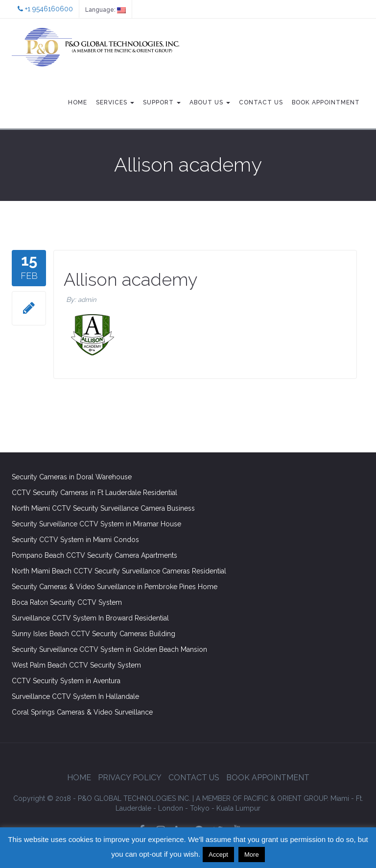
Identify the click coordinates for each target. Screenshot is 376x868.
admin (87, 300)
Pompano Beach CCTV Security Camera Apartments (94, 555)
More (252, 855)
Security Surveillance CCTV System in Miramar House (96, 524)
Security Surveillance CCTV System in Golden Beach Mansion (109, 649)
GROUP (262, 798)
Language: (106, 10)
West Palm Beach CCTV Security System (76, 665)
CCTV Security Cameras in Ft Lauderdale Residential (94, 493)
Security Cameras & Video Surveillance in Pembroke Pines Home (115, 587)
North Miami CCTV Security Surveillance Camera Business (103, 508)
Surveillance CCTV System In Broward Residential (90, 618)
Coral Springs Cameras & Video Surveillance (82, 712)
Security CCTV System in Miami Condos (75, 540)
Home (78, 102)
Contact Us (261, 102)
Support (162, 102)
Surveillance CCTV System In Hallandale (75, 696)
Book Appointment (326, 102)
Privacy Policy (130, 778)
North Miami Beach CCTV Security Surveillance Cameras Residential (119, 571)
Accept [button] (218, 855)
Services (115, 102)
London (171, 808)
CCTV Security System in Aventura (66, 681)
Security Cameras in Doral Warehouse (72, 477)
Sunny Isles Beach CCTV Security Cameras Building (94, 634)
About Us (210, 102)
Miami (340, 798)
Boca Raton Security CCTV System (67, 602)
